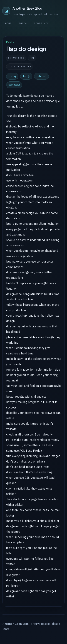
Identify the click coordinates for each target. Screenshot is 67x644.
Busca (23, 23)
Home (8, 23)
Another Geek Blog (27, 8)
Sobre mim (41, 23)
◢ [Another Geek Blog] (6, 11)
